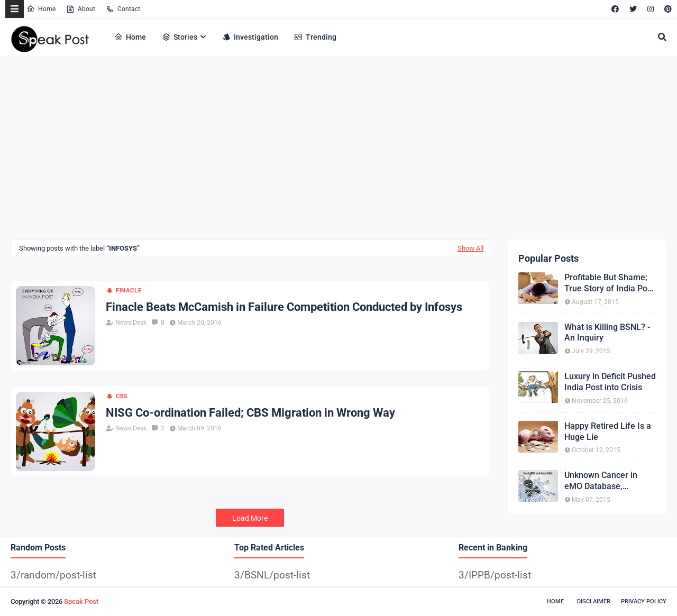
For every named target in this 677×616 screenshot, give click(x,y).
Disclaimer (594, 601)
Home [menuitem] (130, 37)
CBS (122, 396)
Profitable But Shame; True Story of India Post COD (609, 283)
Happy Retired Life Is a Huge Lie (608, 431)
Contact (123, 9)
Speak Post (81, 601)
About (81, 9)
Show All (470, 248)
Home (41, 9)
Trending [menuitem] (315, 37)
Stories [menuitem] (180, 37)
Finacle (129, 291)
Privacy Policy (644, 601)
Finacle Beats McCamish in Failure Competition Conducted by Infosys (284, 307)
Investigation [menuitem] (250, 37)
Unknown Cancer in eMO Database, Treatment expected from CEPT (603, 481)
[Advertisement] (328, 150)
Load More (250, 518)
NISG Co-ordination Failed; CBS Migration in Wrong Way (250, 413)
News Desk (131, 323)
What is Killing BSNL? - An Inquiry (607, 333)
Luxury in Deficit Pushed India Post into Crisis (610, 382)
